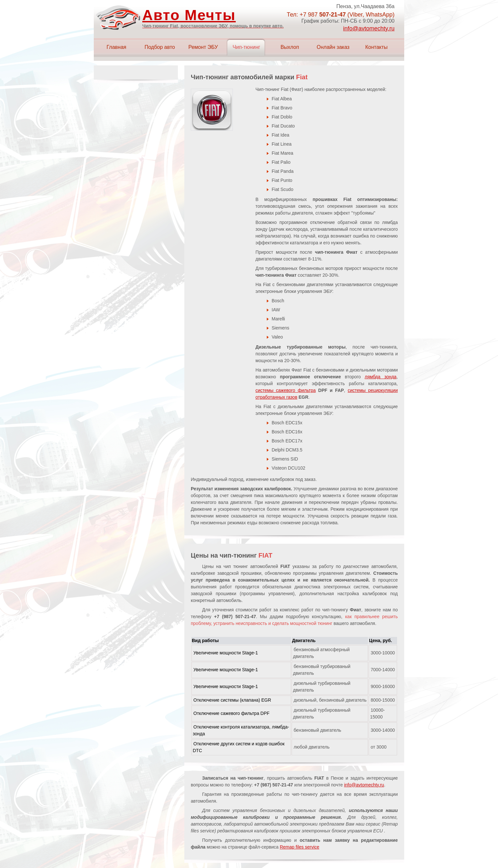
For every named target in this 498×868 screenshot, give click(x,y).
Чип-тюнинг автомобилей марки (249, 77)
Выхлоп (290, 47)
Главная (117, 47)
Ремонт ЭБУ (203, 47)
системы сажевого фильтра (286, 390)
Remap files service (299, 847)
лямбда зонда (381, 377)
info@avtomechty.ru (369, 28)
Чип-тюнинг (246, 47)
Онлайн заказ (333, 47)
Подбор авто (160, 47)
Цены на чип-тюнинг (232, 555)
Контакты (376, 47)
